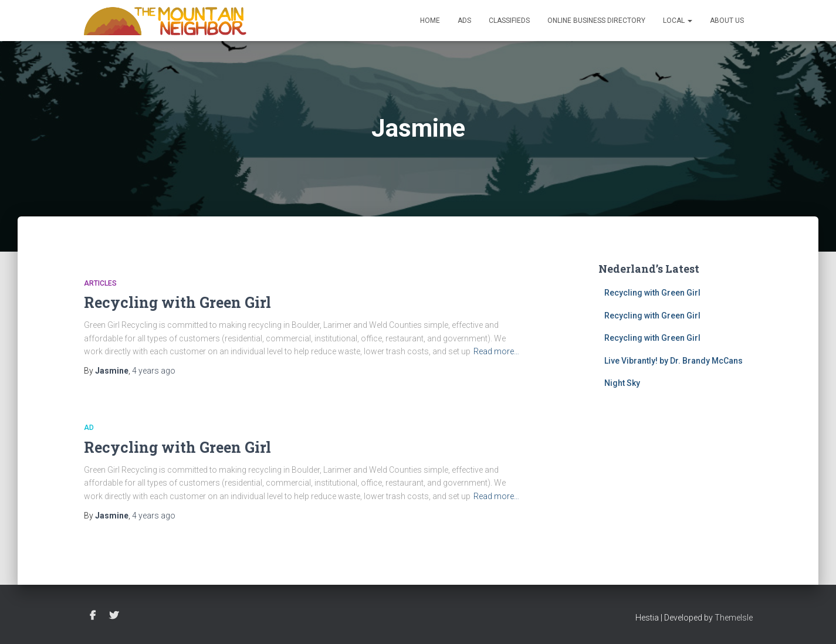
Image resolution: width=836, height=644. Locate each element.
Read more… (496, 351)
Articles (100, 283)
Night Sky (622, 383)
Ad (89, 428)
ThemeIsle (734, 618)
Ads (464, 21)
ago (154, 371)
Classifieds (509, 21)
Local (678, 21)
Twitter (114, 616)
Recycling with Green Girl (177, 302)
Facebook (93, 616)
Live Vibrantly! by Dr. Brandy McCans (673, 361)
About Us (727, 21)
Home (430, 21)
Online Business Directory (596, 21)
